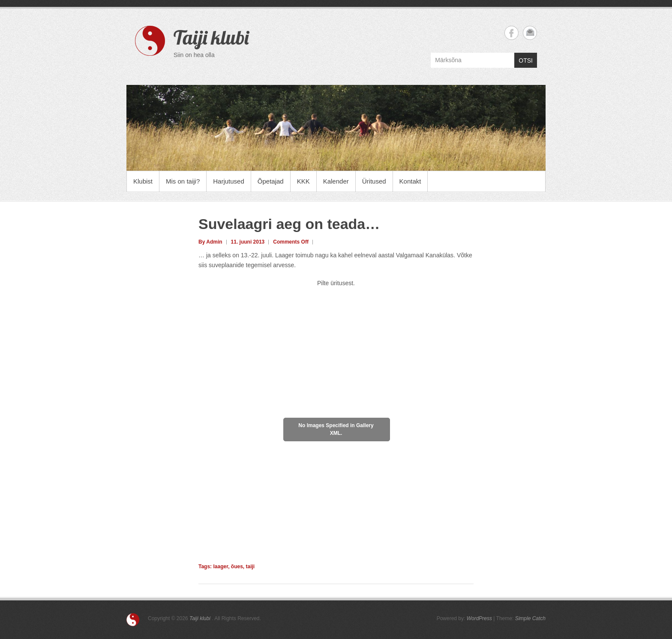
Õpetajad (271, 181)
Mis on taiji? (183, 181)
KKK (303, 181)
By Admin (210, 242)
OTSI (526, 60)
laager (220, 567)
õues (237, 567)
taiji (250, 567)
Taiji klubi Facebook (511, 33)
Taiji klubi (211, 37)
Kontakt (410, 181)
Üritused (374, 181)
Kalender (336, 181)
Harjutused (229, 181)
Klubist (143, 181)
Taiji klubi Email (530, 33)
